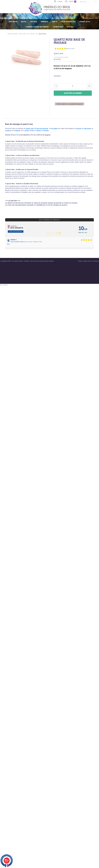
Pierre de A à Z (24, 34)
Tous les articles (12, 34)
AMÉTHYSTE (13, 22)
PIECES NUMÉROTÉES (68, 22)
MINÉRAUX (44, 22)
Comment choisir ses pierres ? (38, 27)
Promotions (58, 27)
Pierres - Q (34, 34)
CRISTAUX (33, 22)
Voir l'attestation (16, 225)
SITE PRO (70, 27)
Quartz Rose (43, 34)
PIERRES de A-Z (85, 22)
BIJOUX (24, 22)
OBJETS (54, 22)
